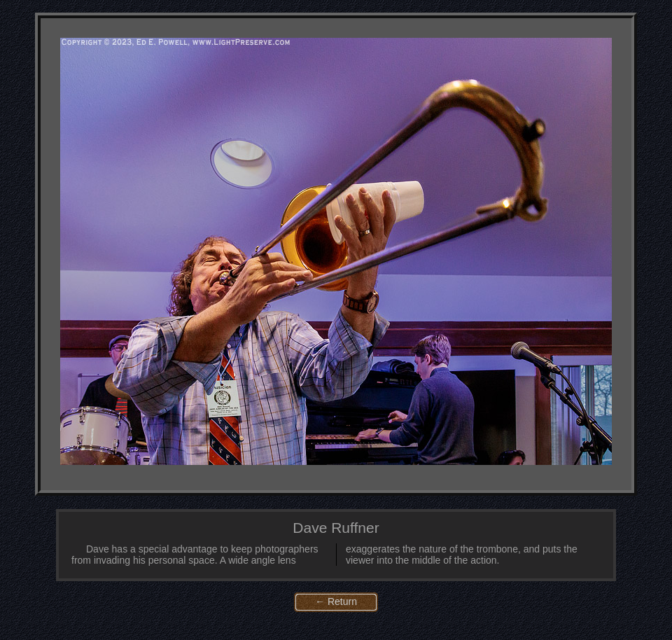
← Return (336, 601)
